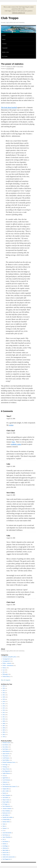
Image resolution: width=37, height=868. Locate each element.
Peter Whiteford (6, 806)
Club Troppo (10, 18)
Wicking (5, 767)
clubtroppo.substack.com (19, 13)
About (4, 39)
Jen (3, 839)
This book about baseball (9, 108)
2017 (4, 704)
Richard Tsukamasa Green (9, 762)
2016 (4, 706)
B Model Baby (6, 820)
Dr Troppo (5, 804)
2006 (4, 728)
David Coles (6, 853)
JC (3, 831)
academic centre (16, 444)
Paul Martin (5, 842)
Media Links (5, 52)
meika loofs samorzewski (9, 857)
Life (4, 672)
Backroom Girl (6, 813)
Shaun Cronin (6, 800)
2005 (4, 730)
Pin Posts (5, 56)
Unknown (5, 782)
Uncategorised (10, 69)
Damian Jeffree (6, 822)
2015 (4, 708)
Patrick (4, 793)
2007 (4, 726)
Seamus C (5, 828)
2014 (4, 710)
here (14, 442)
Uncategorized (6, 659)
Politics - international (8, 665)
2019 (4, 699)
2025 (4, 686)
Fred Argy (5, 765)
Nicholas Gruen (6, 743)
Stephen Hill (6, 789)
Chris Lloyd (5, 784)
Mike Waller (6, 850)
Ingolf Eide (5, 778)
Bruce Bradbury (6, 811)
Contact (4, 44)
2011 (4, 717)
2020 (4, 697)
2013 (4, 712)
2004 (4, 732)
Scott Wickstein (6, 780)
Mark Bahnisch (6, 751)
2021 (4, 695)
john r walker (6, 791)
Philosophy (5, 674)
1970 (4, 737)
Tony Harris (20, 67)
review (11, 425)
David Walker (6, 760)
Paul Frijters (5, 749)
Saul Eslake (5, 798)
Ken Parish (5, 745)
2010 (4, 719)
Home (4, 35)
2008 (4, 723)
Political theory (6, 676)
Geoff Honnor (6, 758)
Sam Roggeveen (6, 859)
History (4, 668)
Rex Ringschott (6, 771)
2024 (4, 688)
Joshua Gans (6, 855)
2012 (4, 715)
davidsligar (5, 846)
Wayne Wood (6, 769)
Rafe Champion (6, 795)
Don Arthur (5, 747)
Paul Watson (6, 835)
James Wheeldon (7, 837)
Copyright (5, 48)
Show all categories (6, 680)
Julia (4, 826)
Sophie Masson (6, 773)
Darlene (4, 844)
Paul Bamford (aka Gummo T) (10, 787)
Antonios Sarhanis (7, 809)
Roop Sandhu (6, 802)
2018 (4, 701)
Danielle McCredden (7, 817)
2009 (4, 721)
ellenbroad (5, 848)
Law (4, 670)
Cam (4, 776)
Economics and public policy (9, 657)
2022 (4, 693)
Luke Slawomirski (7, 833)
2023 (4, 690)
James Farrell (6, 754)
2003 (4, 734)
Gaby (4, 824)
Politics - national (7, 663)
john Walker (5, 815)
